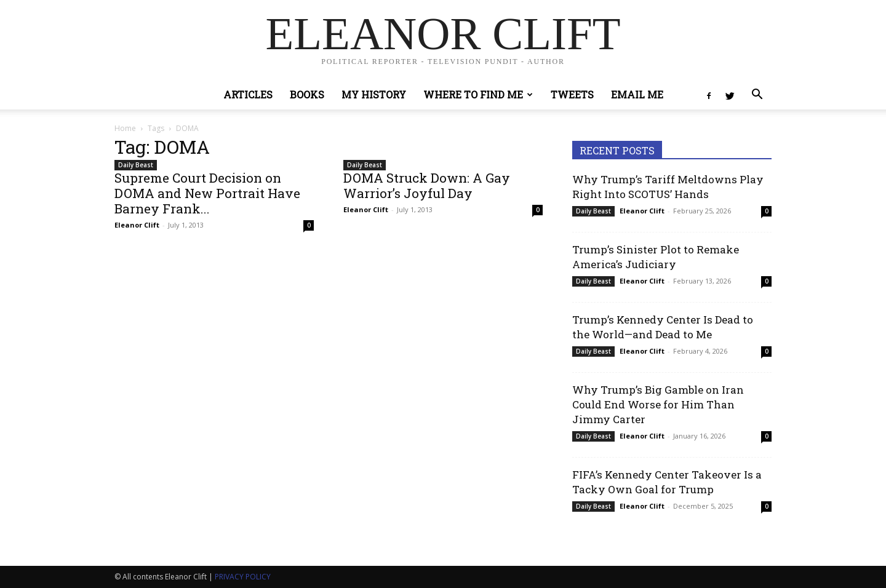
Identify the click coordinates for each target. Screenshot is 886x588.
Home (125, 128)
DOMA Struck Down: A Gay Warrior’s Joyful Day (427, 185)
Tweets (572, 94)
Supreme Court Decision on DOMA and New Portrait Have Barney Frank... (207, 193)
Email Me (637, 94)
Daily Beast (136, 165)
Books (307, 94)
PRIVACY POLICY (243, 577)
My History (374, 94)
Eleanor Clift (137, 225)
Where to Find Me (478, 94)
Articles (248, 94)
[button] (757, 96)
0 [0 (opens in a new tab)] (767, 211)
